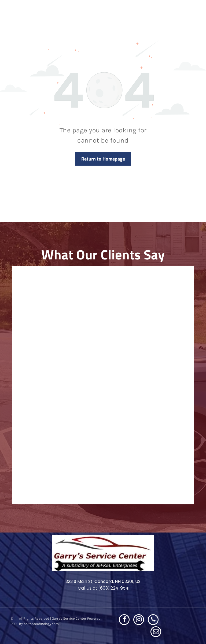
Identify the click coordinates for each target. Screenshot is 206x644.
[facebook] (124, 620)
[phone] (153, 620)
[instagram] (139, 620)
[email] (156, 632)
